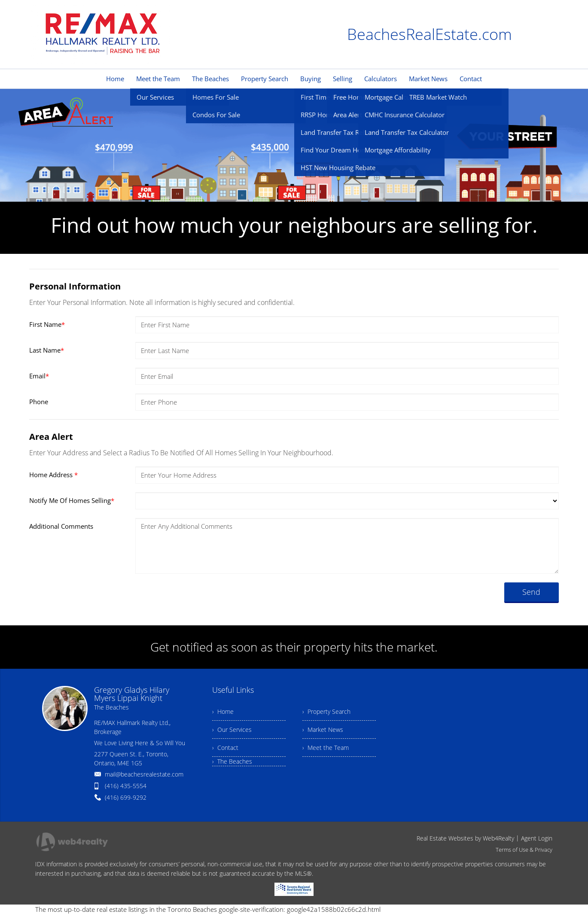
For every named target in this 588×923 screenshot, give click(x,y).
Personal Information (75, 286)
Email (39, 376)
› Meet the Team (326, 748)
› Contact (225, 748)
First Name (47, 324)
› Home (223, 711)
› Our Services (232, 730)
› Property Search (326, 711)
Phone (39, 402)
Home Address (53, 475)
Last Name (47, 350)
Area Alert (51, 437)
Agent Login (537, 838)
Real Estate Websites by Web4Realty (465, 838)
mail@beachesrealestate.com (144, 774)
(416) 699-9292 (126, 797)
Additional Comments (61, 526)
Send (531, 592)
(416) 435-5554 (126, 786)
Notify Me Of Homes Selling (72, 500)
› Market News (323, 730)
